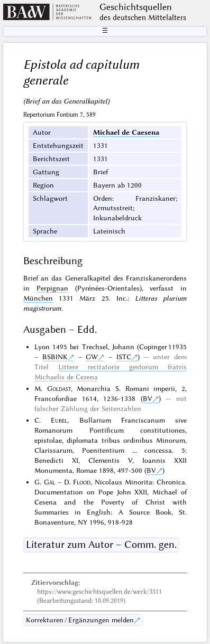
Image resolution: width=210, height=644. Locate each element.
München (38, 298)
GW (92, 357)
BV (148, 398)
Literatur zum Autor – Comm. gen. (101, 544)
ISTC (124, 357)
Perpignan (52, 288)
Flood (82, 482)
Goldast (59, 388)
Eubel (59, 420)
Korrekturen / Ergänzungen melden (80, 620)
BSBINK (55, 357)
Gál (49, 482)
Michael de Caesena (126, 132)
